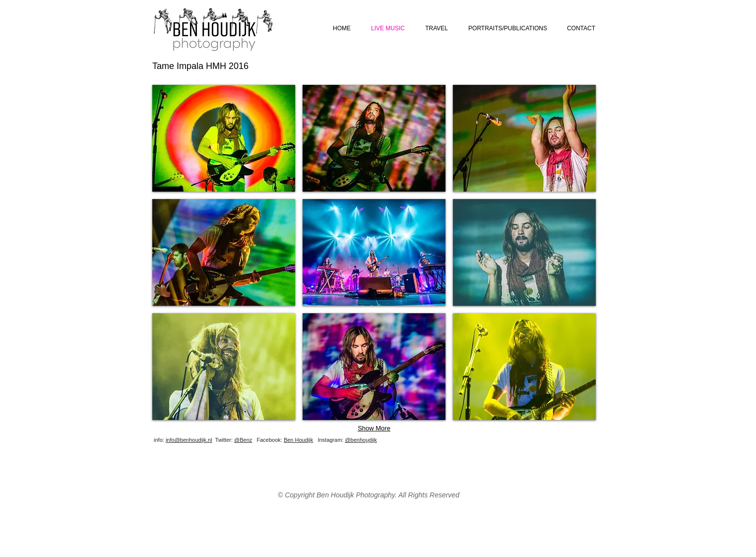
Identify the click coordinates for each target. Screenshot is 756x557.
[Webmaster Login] (387, 444)
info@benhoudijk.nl (189, 440)
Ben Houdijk (298, 440)
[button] (224, 138)
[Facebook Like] (537, 447)
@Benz (243, 440)
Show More (374, 428)
